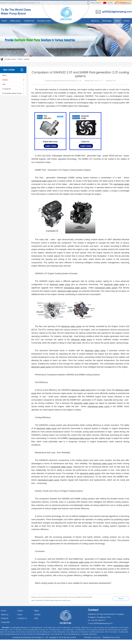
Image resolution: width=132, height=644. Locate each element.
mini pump (97, 637)
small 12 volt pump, (111, 632)
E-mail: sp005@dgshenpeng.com (100, 623)
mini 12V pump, (124, 627)
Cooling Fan (29, 21)
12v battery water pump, (96, 632)
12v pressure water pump (89, 634)
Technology (107, 21)
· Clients (20, 611)
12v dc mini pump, (92, 630)
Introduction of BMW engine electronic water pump (53, 600)
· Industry (37, 614)
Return (121, 599)
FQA (4, 84)
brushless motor (44, 21)
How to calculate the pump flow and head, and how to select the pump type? (65, 597)
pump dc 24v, (103, 630)
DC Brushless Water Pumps (12, 93)
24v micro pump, (10, 632)
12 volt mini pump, (98, 627)
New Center (9, 70)
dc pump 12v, (44, 630)
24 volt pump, (84, 632)
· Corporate (5, 622)
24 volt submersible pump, (41, 634)
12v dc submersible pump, (72, 634)
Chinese (108, 3)
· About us (4, 614)
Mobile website (94, 3)
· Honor (19, 614)
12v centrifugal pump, (36, 627)
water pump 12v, (86, 627)
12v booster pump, (55, 630)
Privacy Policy (115, 637)
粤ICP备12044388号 (70, 637)
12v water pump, (80, 630)
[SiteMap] (106, 637)
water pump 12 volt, (6, 630)
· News (36, 611)
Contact (127, 21)
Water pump (15, 21)
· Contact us (21, 618)
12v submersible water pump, (19, 627)
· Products (4, 618)
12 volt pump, (18, 630)
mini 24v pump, (113, 630)
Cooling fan (7, 89)
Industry (27, 59)
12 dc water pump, (56, 634)
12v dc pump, (76, 627)
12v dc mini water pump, (31, 630)
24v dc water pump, (72, 632)
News (117, 21)
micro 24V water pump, (43, 632)
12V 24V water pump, (58, 632)
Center (20, 59)
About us (95, 21)
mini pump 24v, (31, 632)
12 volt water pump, (50, 627)
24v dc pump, (21, 632)
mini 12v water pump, (111, 627)
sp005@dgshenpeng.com (117, 12)
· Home (3, 611)
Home (4, 21)
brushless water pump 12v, (13, 634)
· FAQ (35, 618)
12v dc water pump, (68, 630)
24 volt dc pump (27, 634)
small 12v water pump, (64, 627)
